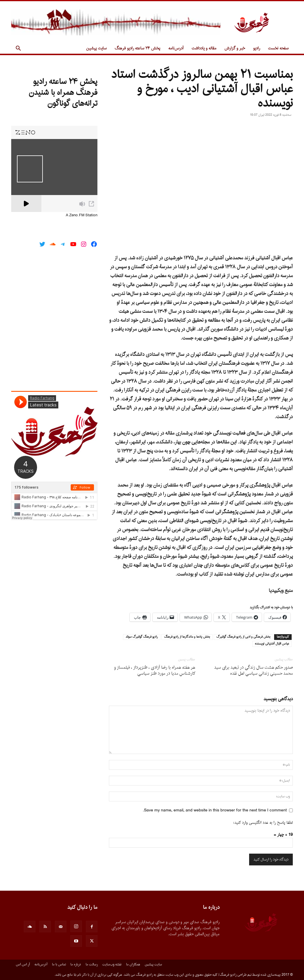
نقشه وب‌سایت (112, 964)
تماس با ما (59, 964)
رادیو (257, 48)
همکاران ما (133, 964)
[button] (18, 49)
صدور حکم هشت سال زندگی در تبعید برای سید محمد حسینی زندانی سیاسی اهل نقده (253, 671)
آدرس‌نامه (176, 48)
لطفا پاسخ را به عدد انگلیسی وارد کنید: (263, 823)
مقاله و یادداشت (204, 48)
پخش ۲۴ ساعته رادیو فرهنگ (137, 48)
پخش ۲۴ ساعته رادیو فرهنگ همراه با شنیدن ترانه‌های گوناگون (63, 93)
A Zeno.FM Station (82, 215)
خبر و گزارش (235, 48)
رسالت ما (92, 964)
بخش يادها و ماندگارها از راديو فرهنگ (187, 637)
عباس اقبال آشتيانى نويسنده (272, 644)
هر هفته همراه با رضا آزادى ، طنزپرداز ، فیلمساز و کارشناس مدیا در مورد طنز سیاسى (155, 671)
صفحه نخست (278, 48)
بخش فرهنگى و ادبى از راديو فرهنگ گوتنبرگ (243, 637)
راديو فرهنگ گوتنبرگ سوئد (142, 637)
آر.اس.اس (23, 964)
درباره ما (76, 964)
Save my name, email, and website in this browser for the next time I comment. (215, 810)
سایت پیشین (96, 48)
